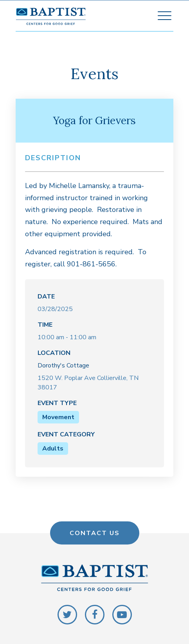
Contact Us (95, 533)
